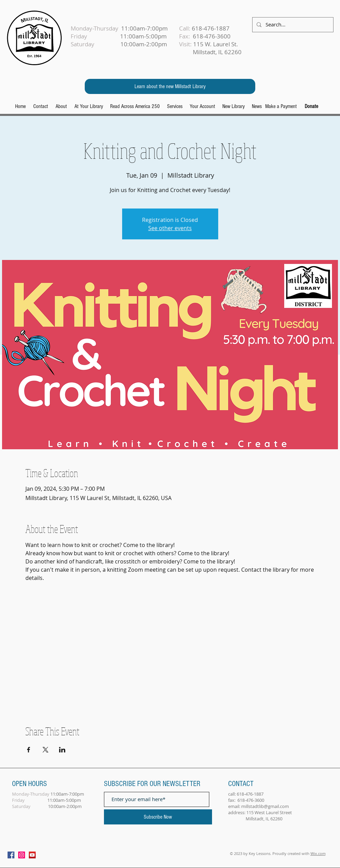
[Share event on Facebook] (29, 750)
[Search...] (292, 25)
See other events (170, 228)
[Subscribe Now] (158, 817)
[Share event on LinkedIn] (62, 750)
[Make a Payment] (281, 106)
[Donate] (311, 106)
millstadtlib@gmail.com (265, 806)
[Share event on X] (45, 750)
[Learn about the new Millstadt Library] (170, 86)
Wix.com (318, 853)
